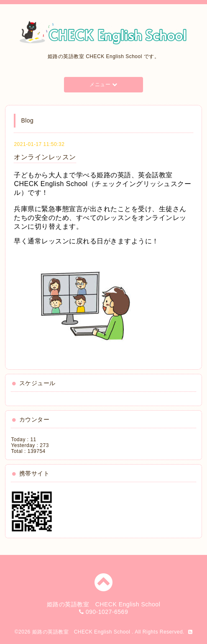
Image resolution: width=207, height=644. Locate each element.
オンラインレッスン (45, 157)
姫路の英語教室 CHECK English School (82, 632)
